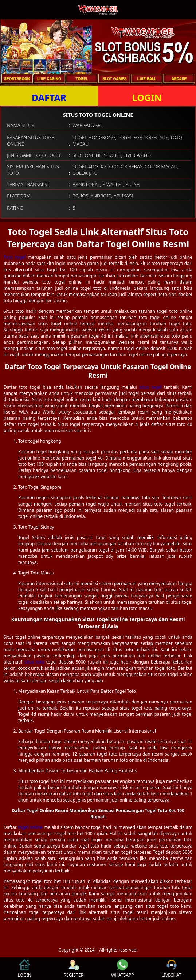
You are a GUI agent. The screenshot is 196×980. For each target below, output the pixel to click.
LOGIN (147, 97)
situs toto (34, 662)
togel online (30, 827)
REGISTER (74, 969)
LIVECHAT (172, 969)
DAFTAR (49, 97)
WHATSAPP (122, 969)
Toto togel (15, 257)
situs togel (150, 387)
